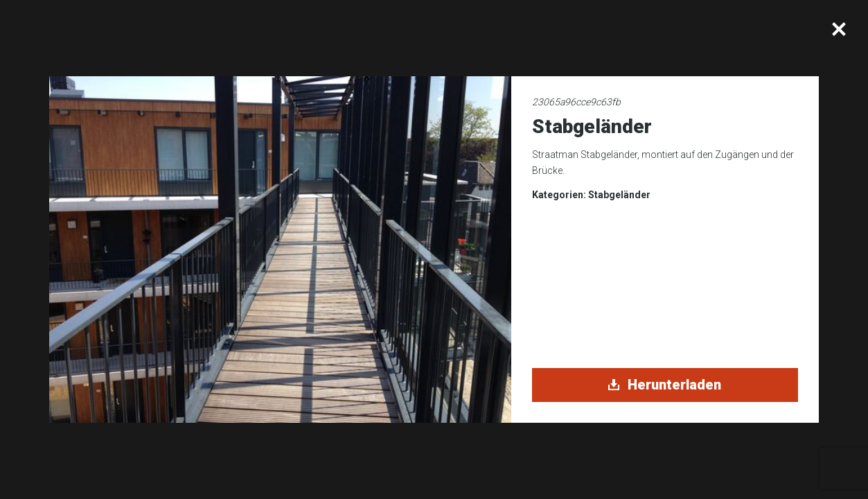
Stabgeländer (619, 195)
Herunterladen (665, 385)
